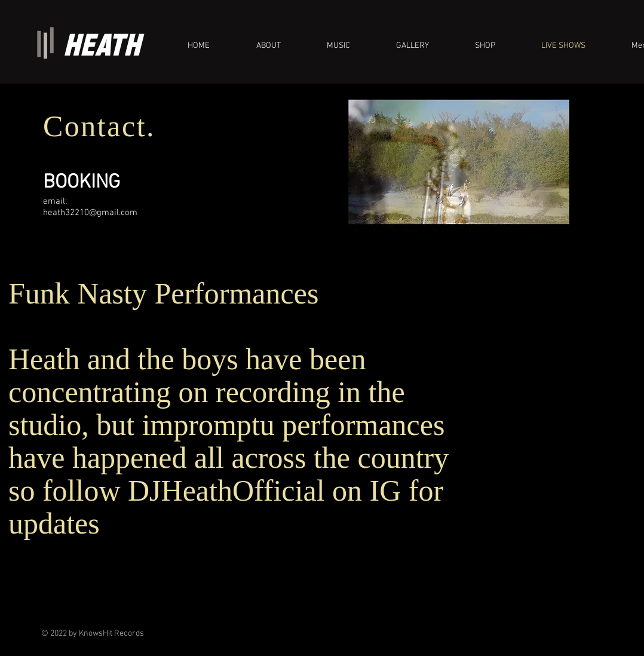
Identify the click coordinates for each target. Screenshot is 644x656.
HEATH (102, 45)
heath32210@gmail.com (90, 213)
